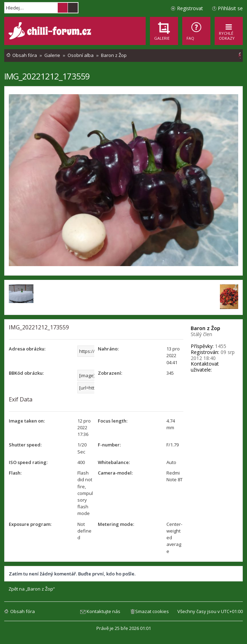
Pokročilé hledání (73, 8)
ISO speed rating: (28, 462)
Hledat (63, 8)
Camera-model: (115, 473)
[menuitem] (196, 31)
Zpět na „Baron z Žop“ (32, 589)
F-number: (109, 445)
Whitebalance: (114, 462)
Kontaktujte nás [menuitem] (103, 611)
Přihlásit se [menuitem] (230, 8)
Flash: (15, 473)
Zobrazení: (110, 373)
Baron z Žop (205, 328)
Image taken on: (27, 421)
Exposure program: (30, 524)
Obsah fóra (23, 611)
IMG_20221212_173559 (47, 76)
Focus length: (113, 421)
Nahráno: (108, 349)
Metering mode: (116, 524)
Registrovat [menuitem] (190, 8)
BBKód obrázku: (26, 373)
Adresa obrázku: (27, 349)
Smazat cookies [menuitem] (152, 611)
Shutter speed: (25, 445)
